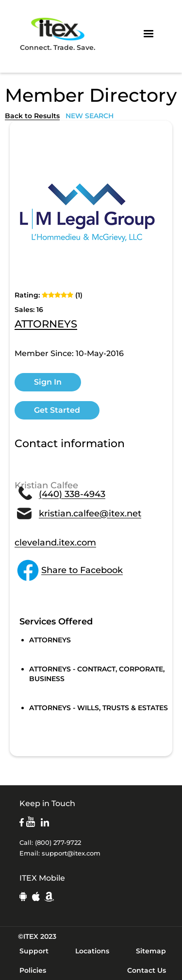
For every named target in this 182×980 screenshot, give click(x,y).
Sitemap (151, 951)
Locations (92, 951)
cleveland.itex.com (55, 543)
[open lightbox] (87, 213)
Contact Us (147, 970)
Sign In (48, 382)
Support (34, 951)
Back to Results (32, 116)
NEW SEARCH (90, 116)
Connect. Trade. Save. (58, 34)
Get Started (57, 410)
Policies (33, 970)
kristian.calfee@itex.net (90, 513)
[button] (149, 34)
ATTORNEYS (46, 325)
